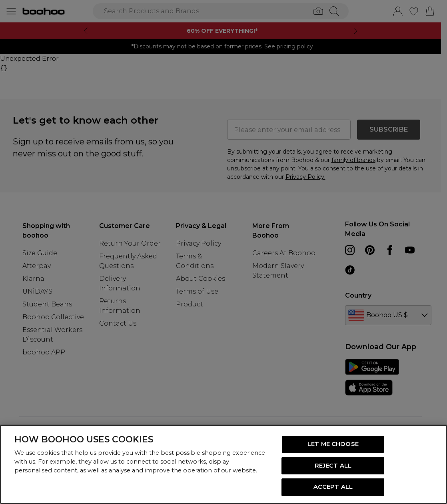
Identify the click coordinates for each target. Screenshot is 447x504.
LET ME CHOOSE (333, 444)
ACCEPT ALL (333, 487)
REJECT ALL (333, 466)
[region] (223, 464)
